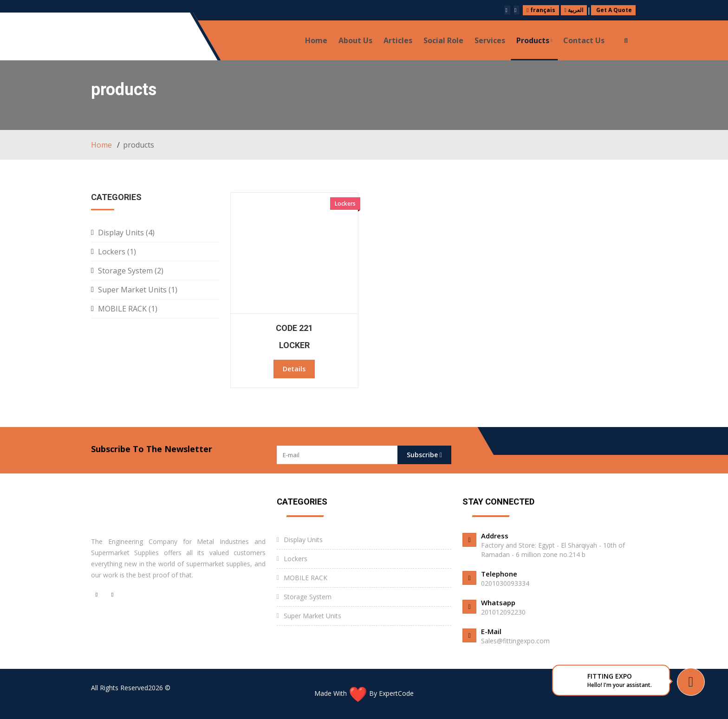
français (541, 10)
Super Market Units (312, 616)
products (534, 40)
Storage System (308, 597)
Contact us (584, 40)
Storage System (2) (131, 271)
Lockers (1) (117, 252)
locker (294, 345)
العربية (574, 10)
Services (490, 40)
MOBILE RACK (305, 578)
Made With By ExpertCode (364, 693)
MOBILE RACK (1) (128, 309)
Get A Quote (613, 10)
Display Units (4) (126, 233)
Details (294, 369)
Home (316, 40)
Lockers (296, 559)
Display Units (303, 540)
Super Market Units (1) (138, 290)
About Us (355, 40)
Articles (398, 40)
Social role (443, 40)
